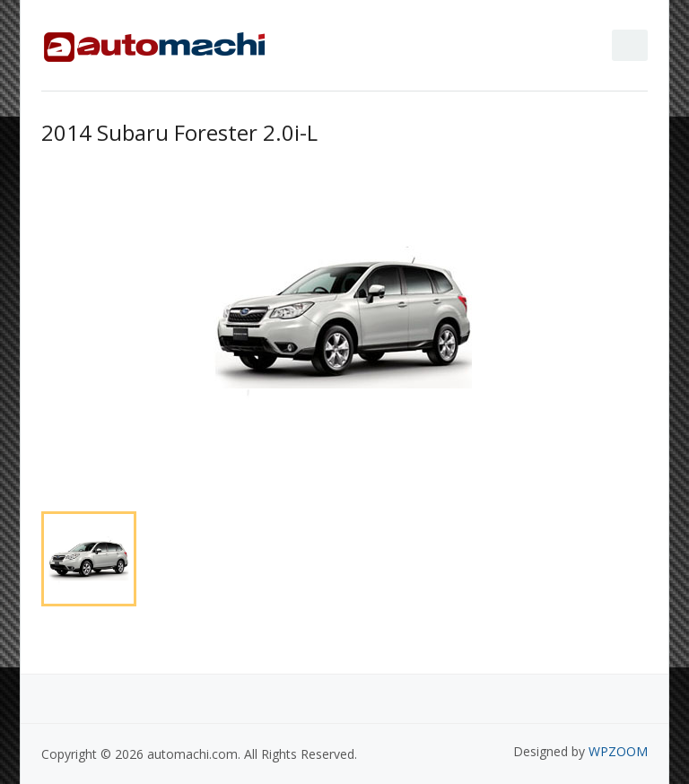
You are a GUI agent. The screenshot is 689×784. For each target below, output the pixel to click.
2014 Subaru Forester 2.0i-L (179, 132)
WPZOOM (618, 751)
